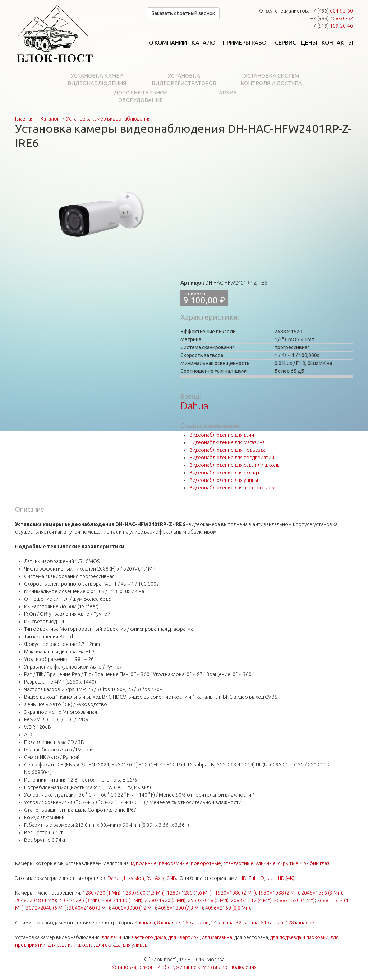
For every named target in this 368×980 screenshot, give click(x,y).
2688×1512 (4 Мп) (251, 900)
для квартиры (184, 937)
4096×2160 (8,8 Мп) (228, 908)
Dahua (194, 406)
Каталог (205, 43)
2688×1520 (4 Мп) (294, 900)
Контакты (337, 43)
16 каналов (196, 923)
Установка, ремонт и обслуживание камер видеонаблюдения (184, 967)
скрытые (288, 863)
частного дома (149, 937)
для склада (108, 945)
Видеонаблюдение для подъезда (227, 450)
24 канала (222, 923)
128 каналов (300, 923)
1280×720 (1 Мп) (101, 893)
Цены (309, 43)
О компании (168, 43)
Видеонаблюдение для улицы (224, 480)
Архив (228, 92)
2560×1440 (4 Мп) (122, 900)
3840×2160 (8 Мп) (89, 908)
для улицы (134, 945)
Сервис (286, 43)
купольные (144, 863)
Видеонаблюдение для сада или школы (235, 465)
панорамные (174, 863)
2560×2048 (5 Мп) (208, 900)
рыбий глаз (316, 863)
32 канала (247, 923)
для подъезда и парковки (299, 937)
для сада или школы (71, 945)
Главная (24, 119)
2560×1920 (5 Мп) (165, 900)
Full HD (256, 878)
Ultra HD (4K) (280, 878)
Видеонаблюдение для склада (224, 473)
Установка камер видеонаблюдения (97, 79)
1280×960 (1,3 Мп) (144, 893)
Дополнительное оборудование (141, 96)
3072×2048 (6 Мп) (46, 908)
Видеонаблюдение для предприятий (232, 458)
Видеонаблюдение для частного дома (234, 488)
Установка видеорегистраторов (184, 79)
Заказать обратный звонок (183, 13)
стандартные (238, 863)
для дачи (111, 937)
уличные (266, 863)
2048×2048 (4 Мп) (36, 900)
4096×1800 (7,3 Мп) (181, 908)
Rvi (149, 878)
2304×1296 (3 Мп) (79, 900)
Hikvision (134, 878)
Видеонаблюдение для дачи (222, 435)
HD (243, 878)
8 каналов (169, 923)
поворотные (206, 863)
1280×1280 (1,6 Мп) (189, 893)
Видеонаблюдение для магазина (227, 442)
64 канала (272, 923)
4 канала (145, 923)
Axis (160, 878)
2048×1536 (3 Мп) (322, 893)
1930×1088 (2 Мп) (279, 893)
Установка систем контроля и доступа (271, 79)
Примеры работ (247, 43)
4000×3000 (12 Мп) (134, 908)
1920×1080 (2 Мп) (235, 893)
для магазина (217, 937)
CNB (171, 878)
